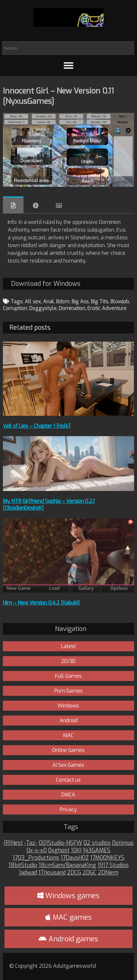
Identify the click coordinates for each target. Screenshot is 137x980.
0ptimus (123, 843)
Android (68, 720)
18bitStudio (23, 865)
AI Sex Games (68, 765)
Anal (49, 301)
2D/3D (68, 661)
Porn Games (68, 691)
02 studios (97, 843)
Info (36, 205)
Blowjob (120, 301)
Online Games (68, 750)
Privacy (68, 810)
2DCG (74, 873)
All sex (33, 301)
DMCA (68, 795)
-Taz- (31, 843)
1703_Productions (36, 858)
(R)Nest (13, 843)
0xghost (59, 850)
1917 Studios (113, 865)
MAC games (68, 917)
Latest (68, 646)
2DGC (89, 873)
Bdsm (63, 301)
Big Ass (80, 301)
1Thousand (52, 873)
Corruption (15, 308)
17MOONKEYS (107, 858)
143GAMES (96, 850)
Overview (13, 205)
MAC (68, 735)
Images (59, 205)
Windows (68, 706)
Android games (68, 939)
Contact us (68, 780)
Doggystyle (43, 308)
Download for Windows (46, 284)
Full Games (68, 676)
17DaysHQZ (75, 858)
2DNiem (108, 873)
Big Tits (100, 301)
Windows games (68, 896)
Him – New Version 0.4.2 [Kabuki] (41, 603)
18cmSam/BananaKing (67, 865)
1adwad (28, 873)
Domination (72, 308)
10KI (76, 850)
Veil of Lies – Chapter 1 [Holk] (37, 426)
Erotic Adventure (107, 308)
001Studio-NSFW (60, 843)
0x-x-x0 (37, 850)
